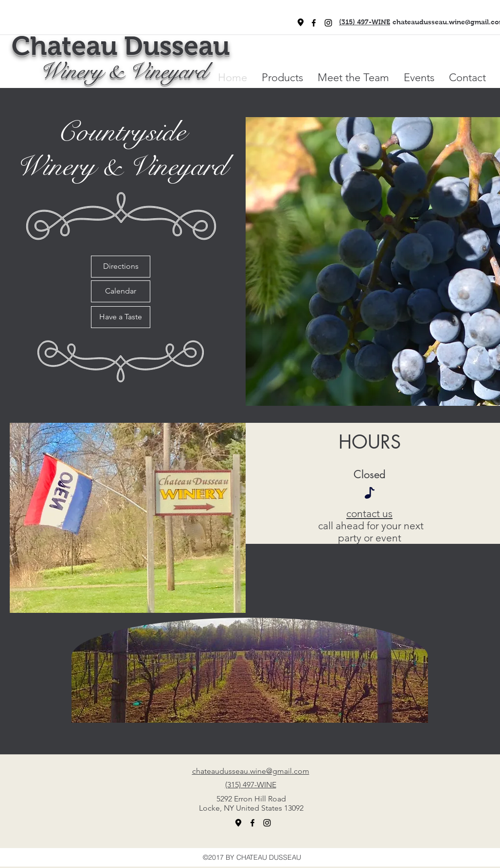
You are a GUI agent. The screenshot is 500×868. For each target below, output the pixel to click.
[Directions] (121, 267)
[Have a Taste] (121, 317)
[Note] (370, 493)
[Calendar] (121, 291)
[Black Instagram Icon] (328, 23)
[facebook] (314, 23)
